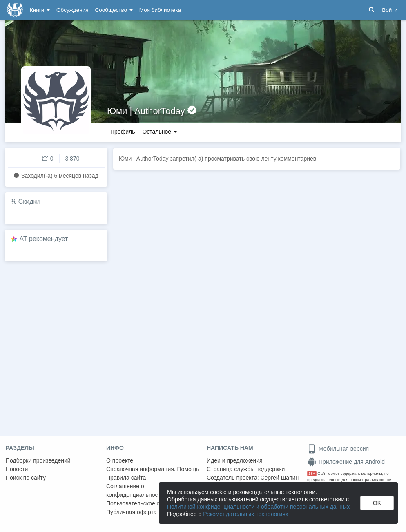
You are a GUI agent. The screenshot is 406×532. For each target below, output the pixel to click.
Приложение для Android (346, 462)
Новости (17, 469)
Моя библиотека (160, 10)
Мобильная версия (338, 449)
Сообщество (114, 10)
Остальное (159, 132)
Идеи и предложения (235, 460)
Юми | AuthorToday (146, 111)
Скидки (29, 202)
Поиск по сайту (26, 478)
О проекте (120, 460)
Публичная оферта (132, 512)
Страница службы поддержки (246, 469)
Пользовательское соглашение (147, 503)
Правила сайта (126, 478)
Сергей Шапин (279, 478)
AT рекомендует (44, 239)
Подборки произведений (38, 460)
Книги (40, 10)
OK (377, 503)
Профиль (123, 132)
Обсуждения (72, 10)
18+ (312, 473)
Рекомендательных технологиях (246, 514)
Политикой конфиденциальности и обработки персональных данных (258, 507)
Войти (390, 10)
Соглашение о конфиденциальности (135, 491)
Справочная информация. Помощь (153, 469)
